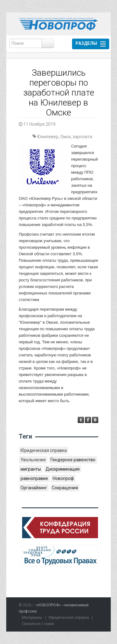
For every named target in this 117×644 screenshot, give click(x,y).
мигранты (31, 469)
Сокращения (65, 488)
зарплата (82, 137)
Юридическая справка (44, 450)
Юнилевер (48, 137)
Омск (66, 137)
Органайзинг (34, 488)
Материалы (32, 618)
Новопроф (63, 478)
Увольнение (33, 460)
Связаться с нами (38, 624)
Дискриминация (63, 469)
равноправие (34, 478)
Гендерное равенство (73, 460)
